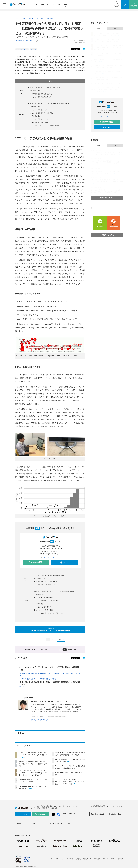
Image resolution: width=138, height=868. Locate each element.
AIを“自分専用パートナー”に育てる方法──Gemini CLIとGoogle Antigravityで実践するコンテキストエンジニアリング (33, 773)
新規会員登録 (35, 562)
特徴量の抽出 (36, 107)
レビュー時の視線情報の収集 (41, 97)
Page (21, 114)
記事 (42, 4)
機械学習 (33, 49)
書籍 (65, 4)
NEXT (62, 639)
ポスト (75, 49)
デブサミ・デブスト (54, 4)
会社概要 (85, 859)
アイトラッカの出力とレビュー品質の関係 (44, 125)
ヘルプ (50, 859)
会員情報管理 (69, 859)
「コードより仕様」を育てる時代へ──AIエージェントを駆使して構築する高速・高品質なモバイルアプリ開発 (70, 782)
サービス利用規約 (95, 859)
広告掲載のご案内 (115, 814)
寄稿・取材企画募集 (98, 814)
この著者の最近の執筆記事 (40, 720)
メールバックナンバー (50, 557)
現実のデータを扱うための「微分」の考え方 (107, 83)
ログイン (64, 562)
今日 (99, 29)
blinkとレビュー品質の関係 (39, 122)
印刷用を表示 (21, 658)
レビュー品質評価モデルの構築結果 (42, 113)
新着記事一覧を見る (107, 198)
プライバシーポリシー (109, 859)
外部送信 (120, 859)
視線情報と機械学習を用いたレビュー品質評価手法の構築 (50, 104)
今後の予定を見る (106, 235)
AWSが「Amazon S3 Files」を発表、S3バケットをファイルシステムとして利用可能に (33, 755)
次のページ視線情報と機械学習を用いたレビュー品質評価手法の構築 (50, 630)
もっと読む (22, 686)
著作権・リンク (59, 859)
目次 (66, 81)
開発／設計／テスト (22, 49)
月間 (115, 29)
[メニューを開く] (4, 4)
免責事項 (78, 859)
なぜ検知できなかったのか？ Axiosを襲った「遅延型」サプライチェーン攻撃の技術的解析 (33, 764)
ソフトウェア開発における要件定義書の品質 (45, 88)
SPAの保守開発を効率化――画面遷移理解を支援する (38, 679)
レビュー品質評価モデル (40, 110)
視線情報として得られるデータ (42, 94)
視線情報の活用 (35, 91)
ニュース (34, 4)
